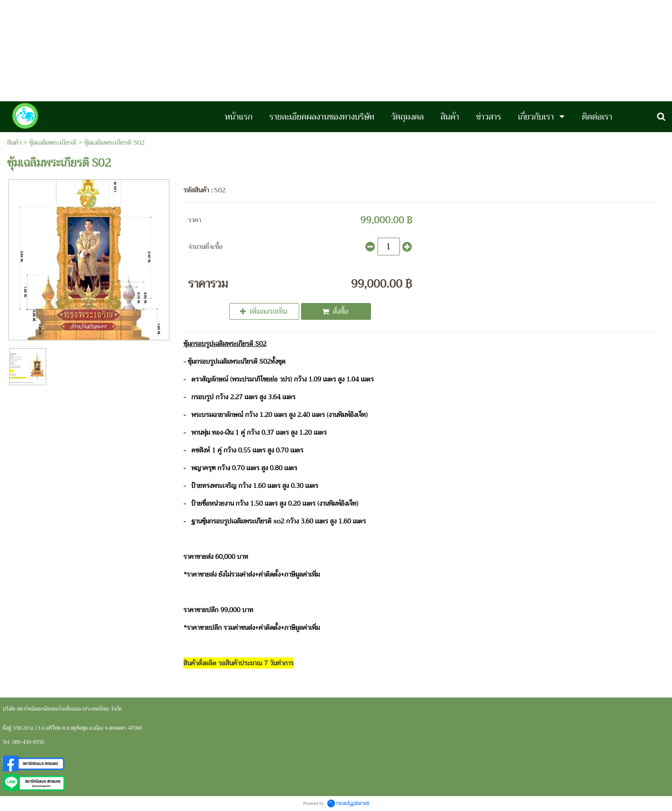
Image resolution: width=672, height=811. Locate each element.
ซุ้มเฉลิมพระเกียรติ (53, 142)
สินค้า (14, 142)
